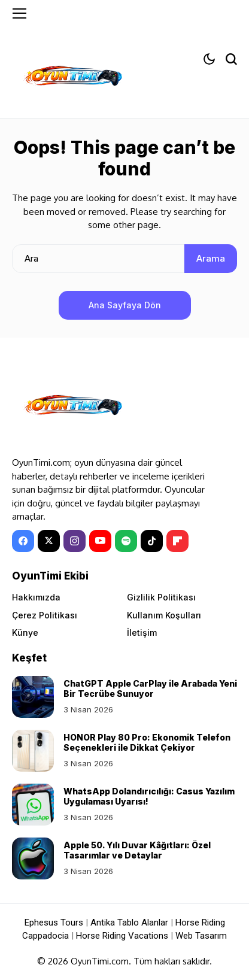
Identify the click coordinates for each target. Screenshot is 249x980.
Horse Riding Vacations (122, 936)
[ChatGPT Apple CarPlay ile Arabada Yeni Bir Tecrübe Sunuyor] (33, 697)
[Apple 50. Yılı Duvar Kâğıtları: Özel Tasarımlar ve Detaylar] (33, 858)
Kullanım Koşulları (164, 615)
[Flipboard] (177, 541)
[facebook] (23, 541)
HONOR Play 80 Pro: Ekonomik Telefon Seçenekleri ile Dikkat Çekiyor (147, 742)
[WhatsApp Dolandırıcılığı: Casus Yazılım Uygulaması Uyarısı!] (33, 805)
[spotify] (126, 541)
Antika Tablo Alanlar (129, 923)
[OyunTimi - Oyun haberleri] (72, 78)
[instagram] (75, 541)
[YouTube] (100, 541)
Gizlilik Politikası (161, 597)
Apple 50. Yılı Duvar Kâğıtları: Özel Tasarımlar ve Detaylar (137, 850)
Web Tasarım (201, 936)
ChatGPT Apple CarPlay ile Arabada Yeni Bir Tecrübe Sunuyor (150, 688)
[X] (49, 541)
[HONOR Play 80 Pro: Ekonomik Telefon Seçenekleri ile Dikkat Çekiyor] (33, 751)
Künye (25, 632)
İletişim (142, 632)
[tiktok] (152, 541)
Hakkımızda (36, 597)
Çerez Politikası (45, 615)
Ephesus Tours (54, 923)
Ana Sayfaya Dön (125, 305)
